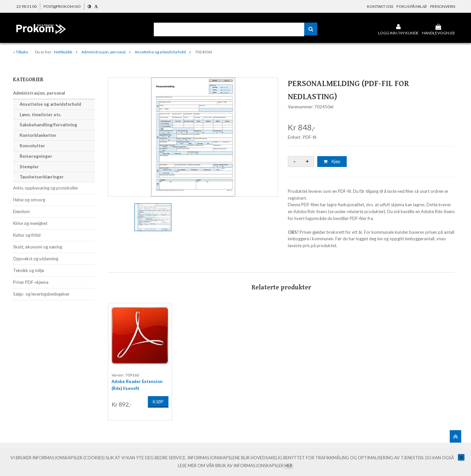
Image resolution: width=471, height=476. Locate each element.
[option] (193, 137)
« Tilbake (21, 52)
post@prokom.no (62, 6)
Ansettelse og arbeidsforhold (160, 52)
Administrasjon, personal (104, 52)
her (288, 466)
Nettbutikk (63, 52)
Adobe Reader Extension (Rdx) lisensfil (137, 383)
